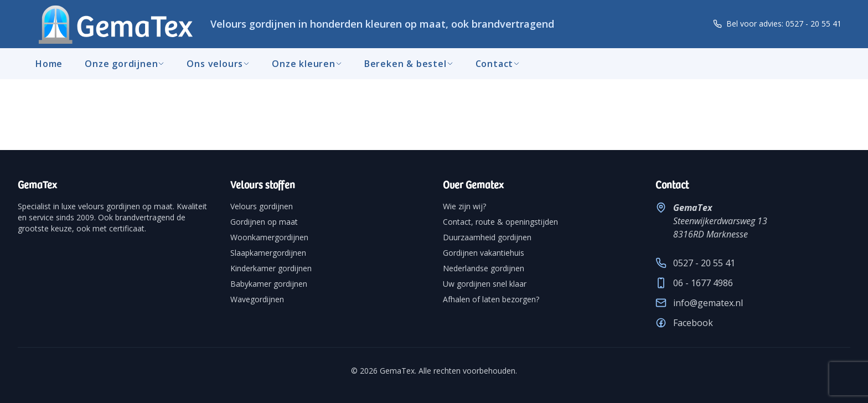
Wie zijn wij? (464, 206)
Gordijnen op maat (264, 222)
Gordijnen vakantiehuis (484, 253)
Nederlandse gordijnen (484, 268)
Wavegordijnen (257, 299)
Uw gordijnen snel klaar (485, 284)
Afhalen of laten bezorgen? (491, 299)
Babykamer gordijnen (269, 284)
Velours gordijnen (262, 206)
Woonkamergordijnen (269, 237)
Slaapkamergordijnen (268, 253)
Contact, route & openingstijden (500, 222)
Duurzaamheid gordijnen (487, 237)
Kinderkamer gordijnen (271, 268)
